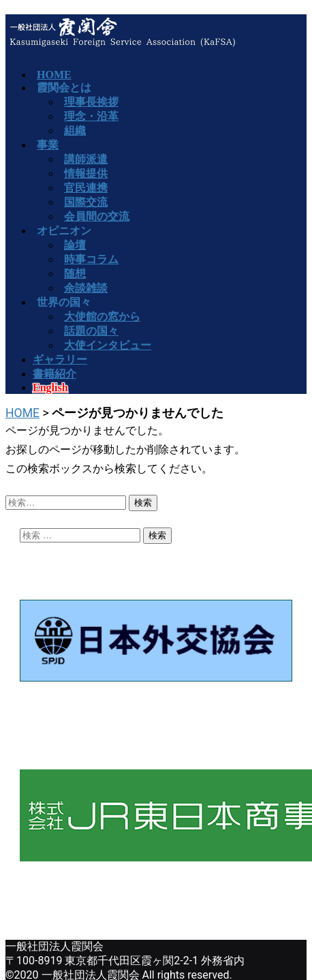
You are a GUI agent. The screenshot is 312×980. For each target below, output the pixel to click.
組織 (75, 131)
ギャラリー (60, 359)
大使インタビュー (108, 345)
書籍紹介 (54, 374)
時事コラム (91, 259)
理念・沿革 (91, 116)
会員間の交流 (97, 216)
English (50, 387)
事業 (48, 145)
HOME (22, 413)
